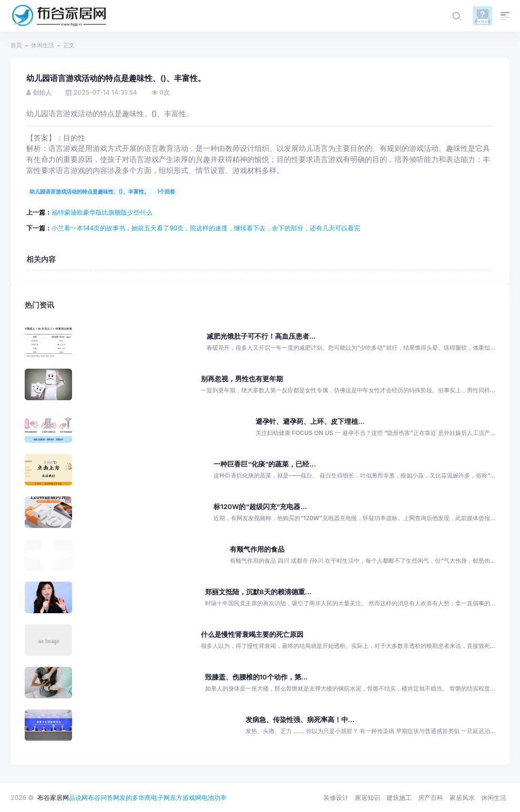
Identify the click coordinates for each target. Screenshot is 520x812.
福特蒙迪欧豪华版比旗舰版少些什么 (102, 212)
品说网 (78, 798)
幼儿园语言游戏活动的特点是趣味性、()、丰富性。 (89, 191)
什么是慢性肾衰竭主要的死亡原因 (252, 635)
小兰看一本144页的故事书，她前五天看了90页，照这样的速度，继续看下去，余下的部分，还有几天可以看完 (206, 228)
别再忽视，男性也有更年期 (242, 379)
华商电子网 (154, 798)
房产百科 (431, 798)
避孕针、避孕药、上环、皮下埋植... (310, 422)
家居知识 (368, 798)
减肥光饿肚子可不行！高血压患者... (261, 336)
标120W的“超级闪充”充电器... (260, 507)
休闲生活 (43, 45)
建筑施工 (399, 798)
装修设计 (336, 798)
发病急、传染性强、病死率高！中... (300, 720)
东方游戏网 (186, 798)
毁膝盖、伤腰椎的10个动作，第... (256, 677)
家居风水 (462, 798)
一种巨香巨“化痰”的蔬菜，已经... (264, 464)
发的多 (129, 798)
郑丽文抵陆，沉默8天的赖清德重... (258, 592)
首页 (16, 45)
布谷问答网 (104, 798)
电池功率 (214, 798)
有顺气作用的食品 (257, 549)
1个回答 (166, 191)
